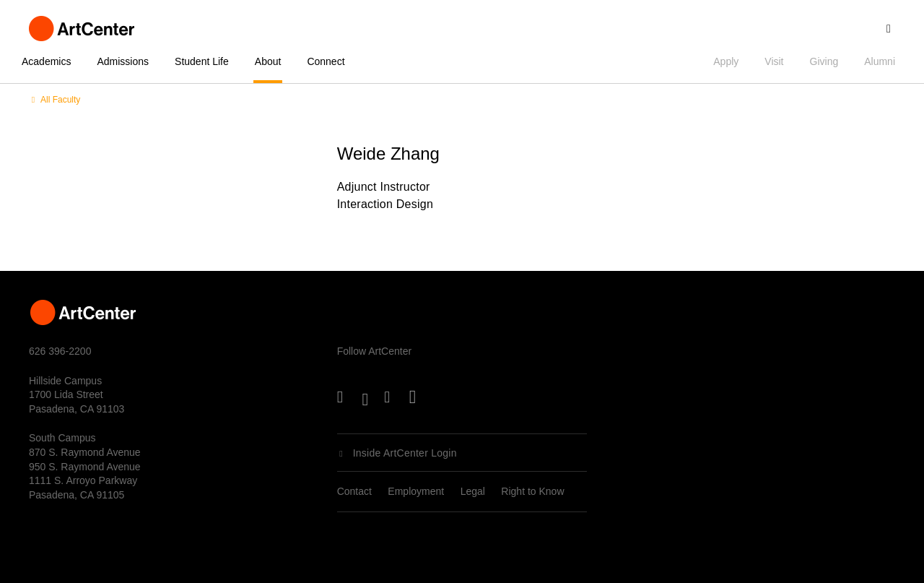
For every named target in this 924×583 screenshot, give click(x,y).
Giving (824, 61)
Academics (46, 61)
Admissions (123, 61)
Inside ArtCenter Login (405, 453)
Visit (774, 61)
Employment (416, 491)
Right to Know (532, 491)
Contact (354, 491)
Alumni (880, 61)
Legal (473, 491)
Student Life (202, 61)
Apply (726, 61)
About (268, 61)
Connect (326, 61)
